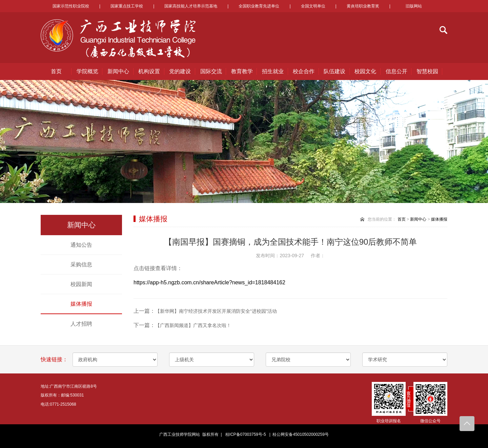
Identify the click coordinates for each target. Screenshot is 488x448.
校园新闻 (81, 284)
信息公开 (396, 71)
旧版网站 (414, 6)
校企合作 (304, 71)
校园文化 (365, 71)
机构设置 (149, 71)
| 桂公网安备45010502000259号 (298, 434)
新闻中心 (118, 71)
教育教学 (242, 71)
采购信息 (81, 264)
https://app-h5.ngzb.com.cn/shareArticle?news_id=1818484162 (209, 282)
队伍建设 (334, 71)
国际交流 (211, 71)
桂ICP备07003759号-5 (246, 434)
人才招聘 (81, 324)
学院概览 (87, 71)
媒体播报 (81, 304)
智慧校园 (427, 71)
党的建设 (180, 71)
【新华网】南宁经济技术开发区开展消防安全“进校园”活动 (216, 311)
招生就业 (273, 71)
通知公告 (81, 245)
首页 (56, 71)
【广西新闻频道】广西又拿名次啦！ (193, 325)
